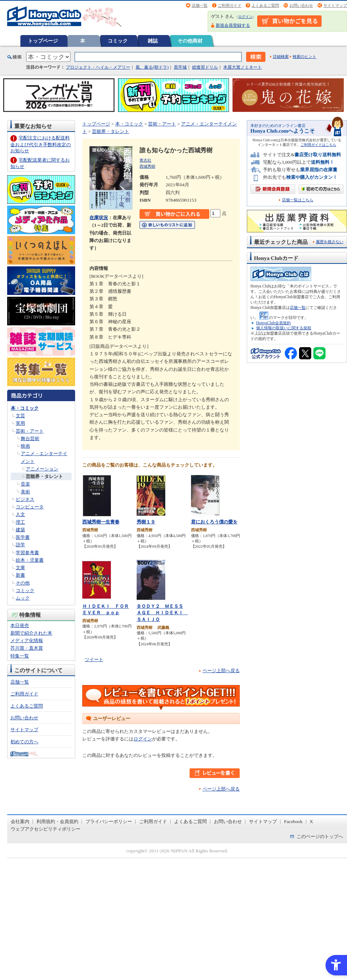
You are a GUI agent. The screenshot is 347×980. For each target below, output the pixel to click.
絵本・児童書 (30, 560)
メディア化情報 (27, 641)
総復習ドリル (205, 67)
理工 (20, 522)
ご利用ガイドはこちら (318, 145)
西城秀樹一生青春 (101, 522)
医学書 (23, 537)
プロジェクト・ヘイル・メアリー (98, 67)
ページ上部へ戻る (221, 671)
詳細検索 (281, 56)
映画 (25, 446)
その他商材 (190, 41)
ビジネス (25, 499)
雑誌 (153, 41)
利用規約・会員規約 (57, 821)
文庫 (20, 568)
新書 (20, 575)
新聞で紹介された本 (31, 633)
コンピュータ (30, 507)
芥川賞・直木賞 (27, 648)
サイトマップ (335, 5)
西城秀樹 (147, 166)
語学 (20, 545)
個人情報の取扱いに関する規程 (284, 328)
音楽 (25, 484)
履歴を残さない (330, 242)
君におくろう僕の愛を (214, 522)
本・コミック (25, 408)
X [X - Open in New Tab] (312, 821)
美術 (25, 492)
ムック (23, 598)
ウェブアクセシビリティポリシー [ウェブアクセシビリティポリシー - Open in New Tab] (46, 829)
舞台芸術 (30, 439)
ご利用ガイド (230, 5)
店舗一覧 (200, 5)
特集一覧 (20, 656)
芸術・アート (30, 431)
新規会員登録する (233, 25)
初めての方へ (24, 742)
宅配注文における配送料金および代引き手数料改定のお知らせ (41, 144)
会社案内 (20, 821)
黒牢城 (180, 67)
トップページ (43, 41)
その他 (23, 583)
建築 (20, 530)
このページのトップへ (320, 836)
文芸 (20, 416)
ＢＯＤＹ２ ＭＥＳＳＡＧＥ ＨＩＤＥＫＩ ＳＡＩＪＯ (162, 613)
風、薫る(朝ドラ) (152, 67)
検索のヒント (304, 56)
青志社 (145, 160)
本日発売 (20, 626)
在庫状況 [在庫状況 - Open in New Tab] (99, 218)
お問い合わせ (301, 5)
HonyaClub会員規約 (273, 323)
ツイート (94, 659)
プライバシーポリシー (109, 821)
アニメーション (42, 469)
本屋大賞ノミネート (243, 67)
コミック (118, 41)
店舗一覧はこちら (298, 200)
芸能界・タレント (44, 476)
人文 (20, 514)
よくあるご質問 (265, 5)
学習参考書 (27, 553)
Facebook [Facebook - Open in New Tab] (293, 821)
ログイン (245, 17)
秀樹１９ (146, 522)
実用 (20, 423)
